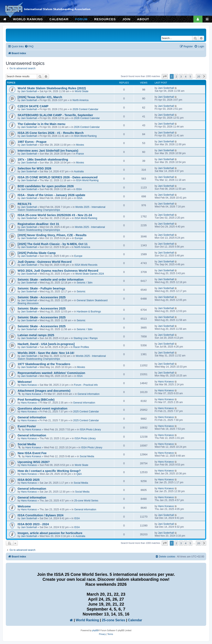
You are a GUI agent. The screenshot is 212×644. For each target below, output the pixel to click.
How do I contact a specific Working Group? (49, 471)
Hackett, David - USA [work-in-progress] (46, 344)
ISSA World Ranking (85, 136)
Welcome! (25, 382)
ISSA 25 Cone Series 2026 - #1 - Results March (51, 133)
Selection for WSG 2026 (34, 168)
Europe (79, 238)
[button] (165, 76)
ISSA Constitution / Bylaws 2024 (40, 515)
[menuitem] (29, 47)
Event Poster (27, 426)
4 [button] (186, 76)
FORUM (81, 19)
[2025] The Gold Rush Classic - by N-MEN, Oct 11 (53, 244)
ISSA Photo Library (90, 430)
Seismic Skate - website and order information (51, 280)
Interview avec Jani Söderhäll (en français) (48, 151)
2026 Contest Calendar (86, 109)
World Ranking (87, 620)
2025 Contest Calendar (86, 412)
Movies (80, 145)
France (80, 154)
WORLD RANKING (28, 19)
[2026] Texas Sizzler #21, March (40, 97)
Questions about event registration (42, 408)
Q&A (79, 474)
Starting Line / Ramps (86, 338)
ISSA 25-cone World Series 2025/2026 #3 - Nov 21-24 (55, 215)
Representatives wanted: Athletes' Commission (51, 373)
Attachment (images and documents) (44, 391)
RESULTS (25, 204)
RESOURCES (105, 19)
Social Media (27, 444)
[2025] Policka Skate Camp (37, 253)
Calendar (135, 620)
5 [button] (190, 76)
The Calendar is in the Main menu (42, 124)
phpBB (95, 630)
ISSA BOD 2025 (29, 480)
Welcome (24, 506)
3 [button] (181, 76)
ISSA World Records (86, 265)
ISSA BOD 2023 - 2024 (33, 524)
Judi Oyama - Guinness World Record (45, 262)
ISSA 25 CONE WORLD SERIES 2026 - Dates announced (58, 177)
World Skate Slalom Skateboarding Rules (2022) (52, 88)
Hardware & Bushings (89, 312)
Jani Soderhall (29, 91)
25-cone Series (114, 620)
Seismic (81, 292)
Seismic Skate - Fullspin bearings (42, 288)
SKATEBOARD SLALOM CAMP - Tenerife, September (55, 115)
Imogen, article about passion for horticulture (50, 533)
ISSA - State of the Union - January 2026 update (51, 195)
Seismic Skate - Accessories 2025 (42, 297)
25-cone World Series (86, 501)
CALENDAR (59, 19)
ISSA (79, 189)
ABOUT (143, 19)
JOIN (126, 19)
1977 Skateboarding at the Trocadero (44, 364)
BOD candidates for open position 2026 (46, 186)
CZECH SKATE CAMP (33, 106)
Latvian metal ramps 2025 (36, 335)
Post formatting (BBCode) (36, 400)
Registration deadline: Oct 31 (38, 224)
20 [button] (199, 76)
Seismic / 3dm (85, 283)
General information (89, 394)
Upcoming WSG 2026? (34, 462)
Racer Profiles (81, 347)
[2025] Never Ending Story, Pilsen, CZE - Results (52, 235)
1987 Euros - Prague (32, 142)
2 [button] (176, 76)
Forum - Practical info (86, 385)
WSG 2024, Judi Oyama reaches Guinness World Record (58, 271)
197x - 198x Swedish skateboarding (43, 160)
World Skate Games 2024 (90, 274)
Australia (79, 171)
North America (81, 100)
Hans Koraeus (29, 385)
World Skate (82, 91)
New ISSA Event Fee (32, 453)
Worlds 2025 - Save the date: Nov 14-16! (46, 353)
